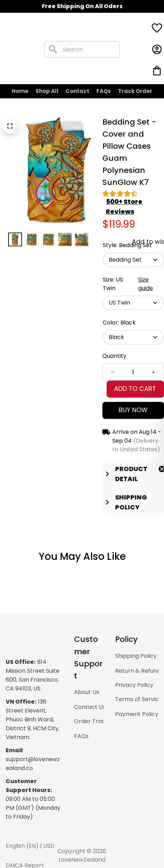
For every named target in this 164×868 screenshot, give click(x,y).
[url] (52, 734)
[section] (135, 184)
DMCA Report (51, 847)
